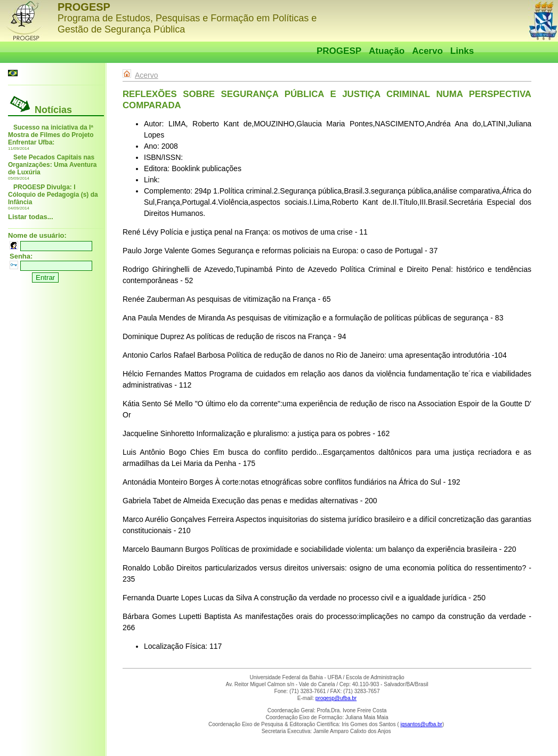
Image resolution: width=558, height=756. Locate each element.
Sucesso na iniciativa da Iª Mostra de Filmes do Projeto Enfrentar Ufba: (51, 135)
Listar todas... (31, 217)
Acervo (427, 51)
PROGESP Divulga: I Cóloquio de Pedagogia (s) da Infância (53, 195)
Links (462, 51)
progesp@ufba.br (336, 698)
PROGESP (339, 51)
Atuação (387, 51)
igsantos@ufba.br (421, 724)
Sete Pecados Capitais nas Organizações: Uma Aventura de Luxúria (52, 165)
